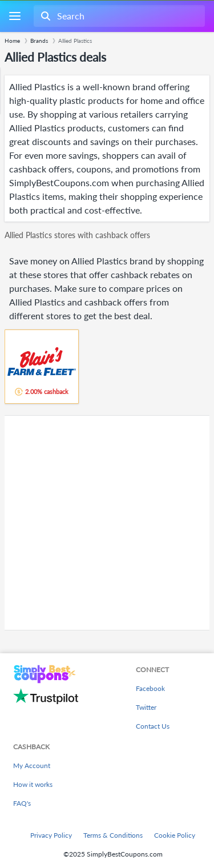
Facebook (150, 688)
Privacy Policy (51, 835)
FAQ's (22, 803)
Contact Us (153, 726)
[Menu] (15, 16)
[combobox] (118, 16)
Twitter (146, 707)
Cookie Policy (175, 835)
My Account (32, 765)
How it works (33, 784)
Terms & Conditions (113, 835)
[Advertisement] (107, 523)
